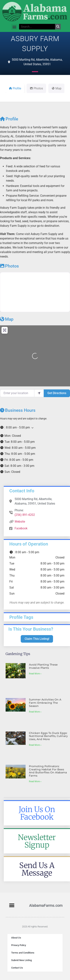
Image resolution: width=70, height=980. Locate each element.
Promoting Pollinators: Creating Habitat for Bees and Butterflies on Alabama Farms (48, 771)
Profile (9, 119)
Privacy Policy (19, 945)
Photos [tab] (36, 88)
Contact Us (17, 968)
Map (7, 319)
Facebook (21, 528)
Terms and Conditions (23, 953)
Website (20, 522)
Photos (9, 266)
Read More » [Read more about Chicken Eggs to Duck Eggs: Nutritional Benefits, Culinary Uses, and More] (35, 745)
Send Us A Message (37, 869)
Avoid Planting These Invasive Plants (43, 666)
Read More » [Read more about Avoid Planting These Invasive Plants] (35, 674)
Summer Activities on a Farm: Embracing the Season (45, 703)
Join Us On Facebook (37, 813)
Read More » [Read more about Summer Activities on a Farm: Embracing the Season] (35, 712)
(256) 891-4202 (25, 515)
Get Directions (57, 393)
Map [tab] (56, 88)
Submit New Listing (21, 960)
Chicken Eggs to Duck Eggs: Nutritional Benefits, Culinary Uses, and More (48, 736)
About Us (16, 938)
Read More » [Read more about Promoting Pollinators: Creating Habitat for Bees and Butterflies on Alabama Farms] (35, 781)
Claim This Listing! (37, 639)
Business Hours (18, 410)
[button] (14, 27)
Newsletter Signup (37, 841)
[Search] (58, 27)
